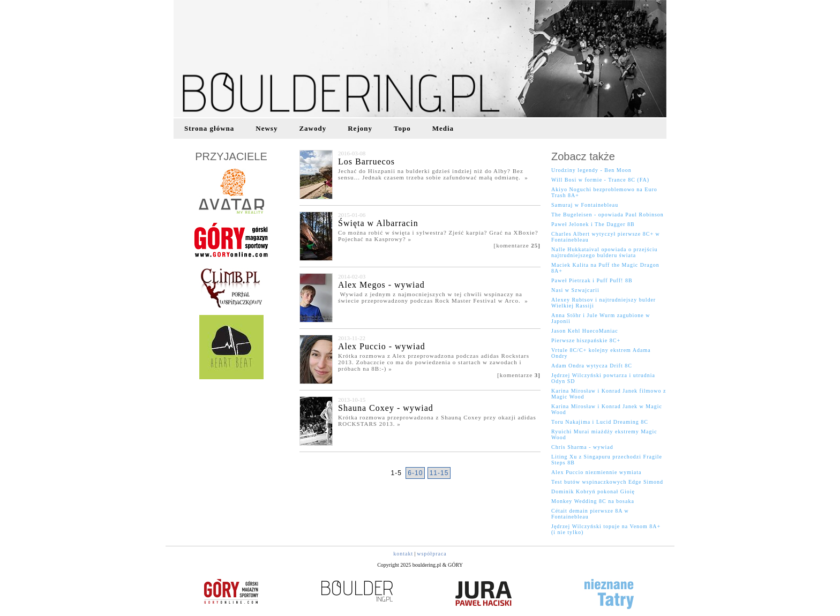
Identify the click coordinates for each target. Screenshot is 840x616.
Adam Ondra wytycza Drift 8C (592, 366)
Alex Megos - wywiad (381, 285)
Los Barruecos (366, 161)
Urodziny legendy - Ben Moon (591, 170)
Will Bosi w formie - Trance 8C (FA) (600, 180)
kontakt (403, 554)
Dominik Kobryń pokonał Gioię (593, 491)
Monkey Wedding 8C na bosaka (593, 501)
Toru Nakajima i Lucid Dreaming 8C (600, 422)
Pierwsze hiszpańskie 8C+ (586, 340)
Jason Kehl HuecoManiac (585, 331)
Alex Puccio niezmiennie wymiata (596, 472)
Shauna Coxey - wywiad (386, 408)
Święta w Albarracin (378, 223)
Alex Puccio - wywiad (382, 346)
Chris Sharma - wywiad (582, 447)
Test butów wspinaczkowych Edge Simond (607, 482)
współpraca (432, 554)
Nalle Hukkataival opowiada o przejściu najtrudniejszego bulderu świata (605, 252)
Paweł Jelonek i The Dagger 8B (593, 224)
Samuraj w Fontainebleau (585, 205)
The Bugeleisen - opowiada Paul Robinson (607, 215)
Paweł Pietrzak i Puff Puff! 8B (592, 280)
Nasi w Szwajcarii (575, 290)
